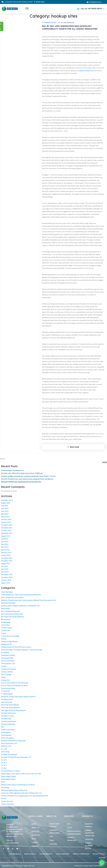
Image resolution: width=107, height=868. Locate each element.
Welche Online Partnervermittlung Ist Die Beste (18, 785)
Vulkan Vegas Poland (8, 776)
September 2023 (7, 500)
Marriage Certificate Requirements (13, 710)
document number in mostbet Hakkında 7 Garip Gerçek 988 (21, 650)
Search (2, 459)
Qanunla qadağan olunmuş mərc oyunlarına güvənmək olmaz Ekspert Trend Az (28, 476)
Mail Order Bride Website (10, 705)
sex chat (4, 749)
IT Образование (7, 694)
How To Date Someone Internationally (15, 683)
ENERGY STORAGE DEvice (89, 846)
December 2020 (7, 575)
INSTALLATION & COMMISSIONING (74, 833)
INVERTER (89, 839)
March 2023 (5, 517)
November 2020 (7, 577)
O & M (70, 828)
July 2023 (4, 506)
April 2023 (5, 514)
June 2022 (5, 541)
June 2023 (5, 508)
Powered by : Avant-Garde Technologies (89, 866)
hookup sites (50, 23)
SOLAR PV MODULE (89, 825)
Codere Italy (5, 630)
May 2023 (5, 511)
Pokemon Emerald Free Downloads (13, 741)
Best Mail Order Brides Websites (13, 617)
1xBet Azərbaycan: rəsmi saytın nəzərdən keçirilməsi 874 (21, 595)
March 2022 (5, 550)
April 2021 (5, 572)
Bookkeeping (6, 622)
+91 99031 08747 (12, 843)
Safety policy (30, 854)
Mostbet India (6, 719)
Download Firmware (8, 655)
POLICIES (53, 844)
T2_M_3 (4, 765)
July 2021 (4, 566)
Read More (73, 447)
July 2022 (4, 539)
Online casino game (8, 730)
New (3, 727)
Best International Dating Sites (12, 614)
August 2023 (6, 503)
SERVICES (36, 831)
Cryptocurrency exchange (10, 636)
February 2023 (6, 519)
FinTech (4, 666)
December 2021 (7, 558)
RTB (51, 837)
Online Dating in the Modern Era (12, 470)
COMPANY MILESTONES (55, 832)
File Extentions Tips (8, 663)
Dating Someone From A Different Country (16, 647)
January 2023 (6, 522)
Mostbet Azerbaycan (8, 713)
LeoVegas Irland (7, 699)
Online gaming (6, 735)
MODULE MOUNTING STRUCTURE (90, 833)
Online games (6, 732)
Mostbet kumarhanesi (9, 721)
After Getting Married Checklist (12, 597)
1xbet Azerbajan (7, 592)
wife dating (5, 787)
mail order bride (7, 702)
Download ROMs (7, 658)
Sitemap (102, 858)
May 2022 (5, 544)
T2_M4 (4, 768)
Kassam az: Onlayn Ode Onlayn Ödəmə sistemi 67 (18, 697)
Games (3, 677)
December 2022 (7, 525)
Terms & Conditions (81, 854)
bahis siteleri (6, 608)
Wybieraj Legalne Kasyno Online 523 (14, 790)
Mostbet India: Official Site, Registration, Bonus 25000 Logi (22, 473)
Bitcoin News (6, 619)
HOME (34, 824)
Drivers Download (8, 661)
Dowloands (5, 652)
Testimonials (15, 854)
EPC (69, 824)
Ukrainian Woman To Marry (11, 771)
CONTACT (35, 846)
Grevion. (18, 866)
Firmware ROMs (7, 672)
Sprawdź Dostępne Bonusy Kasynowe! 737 (16, 757)
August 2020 (6, 583)
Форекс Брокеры (7, 801)
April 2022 (5, 547)
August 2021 (6, 563)
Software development (9, 754)
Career (35, 842)
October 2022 (6, 530)
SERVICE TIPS (6, 746)
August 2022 (6, 536)
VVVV (3, 782)
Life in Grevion (62, 854)
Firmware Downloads (9, 669)
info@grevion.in (95, 2)
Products (36, 835)
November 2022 (7, 528)
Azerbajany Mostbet (8, 603)
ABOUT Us (36, 828)
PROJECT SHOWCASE (72, 839)
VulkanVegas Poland (8, 779)
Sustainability (46, 854)
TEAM (52, 840)
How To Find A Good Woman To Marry (15, 686)
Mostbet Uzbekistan (8, 724)
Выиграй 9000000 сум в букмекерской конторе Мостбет (21, 482)
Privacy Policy (99, 854)
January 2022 (6, 555)
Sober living (5, 752)
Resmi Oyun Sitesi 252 (9, 743)
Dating (4, 639)
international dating (8, 688)
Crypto (4, 633)
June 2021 (5, 569)
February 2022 (6, 552)
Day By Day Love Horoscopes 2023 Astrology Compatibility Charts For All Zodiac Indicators (70, 27)
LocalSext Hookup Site (85, 71)
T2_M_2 (4, 763)
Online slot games (7, 738)
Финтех (4, 798)
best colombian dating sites (11, 611)
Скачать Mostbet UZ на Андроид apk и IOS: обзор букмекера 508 (24, 796)
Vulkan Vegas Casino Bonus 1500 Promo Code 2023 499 (21, 774)
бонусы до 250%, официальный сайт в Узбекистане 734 (21, 793)
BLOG (34, 839)
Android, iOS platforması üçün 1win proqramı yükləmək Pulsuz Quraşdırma (27, 479)
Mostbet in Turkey (8, 716)
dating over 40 (6, 644)
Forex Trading (6, 674)
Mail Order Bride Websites (10, 708)
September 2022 (7, 533)
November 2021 (7, 561)
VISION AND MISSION (54, 825)
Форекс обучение (7, 804)
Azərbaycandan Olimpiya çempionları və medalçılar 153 (20, 606)
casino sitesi (5, 625)
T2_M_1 (4, 760)
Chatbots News (6, 628)
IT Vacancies (5, 691)
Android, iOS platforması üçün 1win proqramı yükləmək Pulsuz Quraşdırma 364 (28, 600)
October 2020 (6, 580)
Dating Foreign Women (9, 641)
